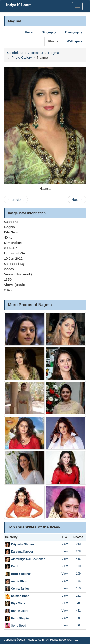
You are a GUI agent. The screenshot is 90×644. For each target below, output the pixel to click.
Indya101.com (19, 5)
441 (78, 611)
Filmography (74, 32)
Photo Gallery (22, 58)
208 (78, 551)
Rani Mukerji (20, 611)
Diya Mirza (18, 603)
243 (78, 544)
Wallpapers (75, 41)
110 (78, 566)
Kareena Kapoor (22, 552)
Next (77, 200)
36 (78, 625)
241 (78, 596)
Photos (53, 41)
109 (78, 574)
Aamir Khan (19, 581)
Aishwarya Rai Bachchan (28, 559)
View (65, 544)
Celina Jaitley (20, 589)
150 (78, 588)
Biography (49, 32)
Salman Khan (20, 596)
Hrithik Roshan (21, 574)
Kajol (15, 566)
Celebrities (15, 53)
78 (78, 603)
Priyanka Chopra (22, 544)
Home (29, 32)
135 (78, 581)
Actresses (36, 53)
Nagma (54, 53)
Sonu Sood (19, 626)
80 (78, 618)
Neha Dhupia (20, 618)
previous (16, 200)
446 (78, 559)
